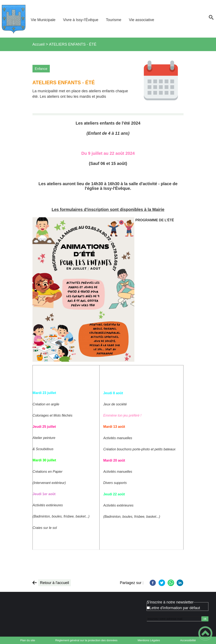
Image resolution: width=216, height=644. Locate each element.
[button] (211, 19)
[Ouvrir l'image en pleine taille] (161, 82)
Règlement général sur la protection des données (86, 640)
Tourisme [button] (114, 20)
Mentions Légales (149, 640)
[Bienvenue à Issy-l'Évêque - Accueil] (13, 19)
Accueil (39, 44)
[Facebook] (153, 583)
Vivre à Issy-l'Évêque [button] (81, 20)
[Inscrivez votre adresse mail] (174, 619)
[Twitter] (162, 583)
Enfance (41, 69)
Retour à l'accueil (55, 583)
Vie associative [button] (142, 20)
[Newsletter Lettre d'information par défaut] (148, 608)
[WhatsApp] (171, 583)
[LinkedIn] (180, 583)
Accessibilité (188, 640)
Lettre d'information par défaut (175, 608)
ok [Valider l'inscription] (205, 619)
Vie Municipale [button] (43, 20)
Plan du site (28, 640)
